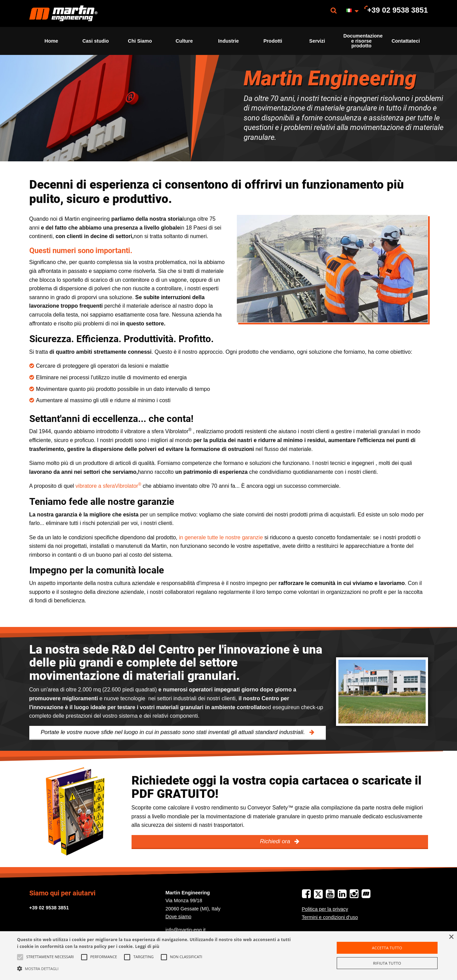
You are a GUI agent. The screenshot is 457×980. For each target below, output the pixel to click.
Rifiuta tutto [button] (387, 963)
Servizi (317, 41)
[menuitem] (63, 13)
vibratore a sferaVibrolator (109, 486)
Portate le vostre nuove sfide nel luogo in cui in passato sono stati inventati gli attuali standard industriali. (173, 732)
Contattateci (406, 41)
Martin (63, 13)
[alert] (228, 956)
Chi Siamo (140, 41)
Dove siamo (179, 917)
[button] (155, 968)
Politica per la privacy (325, 909)
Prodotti (273, 41)
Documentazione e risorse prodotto (363, 41)
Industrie (228, 41)
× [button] (451, 937)
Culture (184, 41)
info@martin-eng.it (186, 930)
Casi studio (96, 41)
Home (51, 41)
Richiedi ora (276, 841)
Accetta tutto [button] (387, 948)
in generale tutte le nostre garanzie (221, 537)
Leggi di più (147, 946)
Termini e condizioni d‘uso (330, 917)
